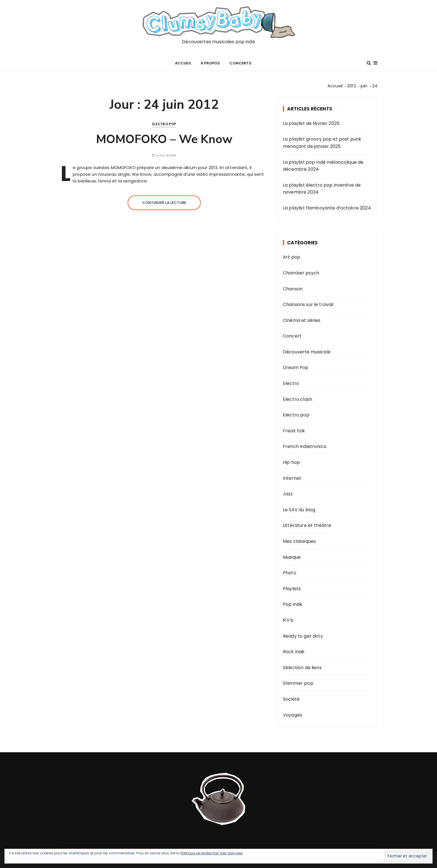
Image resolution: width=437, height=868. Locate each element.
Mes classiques (299, 541)
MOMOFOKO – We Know (164, 139)
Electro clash (298, 399)
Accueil (183, 63)
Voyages (292, 715)
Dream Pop (296, 367)
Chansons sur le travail (308, 304)
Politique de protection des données (212, 853)
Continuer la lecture (164, 203)
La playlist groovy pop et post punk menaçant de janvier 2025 (322, 143)
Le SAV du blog (299, 510)
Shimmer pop (298, 683)
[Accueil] (335, 86)
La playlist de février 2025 (311, 123)
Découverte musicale (307, 352)
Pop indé (292, 604)
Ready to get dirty (303, 636)
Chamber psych (301, 273)
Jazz (288, 494)
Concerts (240, 63)
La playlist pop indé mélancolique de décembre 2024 (323, 166)
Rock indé (294, 652)
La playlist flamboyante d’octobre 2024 (327, 208)
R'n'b (288, 620)
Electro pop (164, 124)
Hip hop (291, 462)
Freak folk (294, 431)
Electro (291, 383)
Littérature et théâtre (307, 525)
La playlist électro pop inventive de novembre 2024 (322, 189)
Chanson (293, 289)
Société (291, 699)
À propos (210, 63)
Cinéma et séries (302, 320)
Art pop (292, 257)
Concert (292, 336)
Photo (290, 573)
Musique (292, 557)
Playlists (292, 589)
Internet (292, 478)
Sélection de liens (302, 668)
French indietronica (305, 446)
